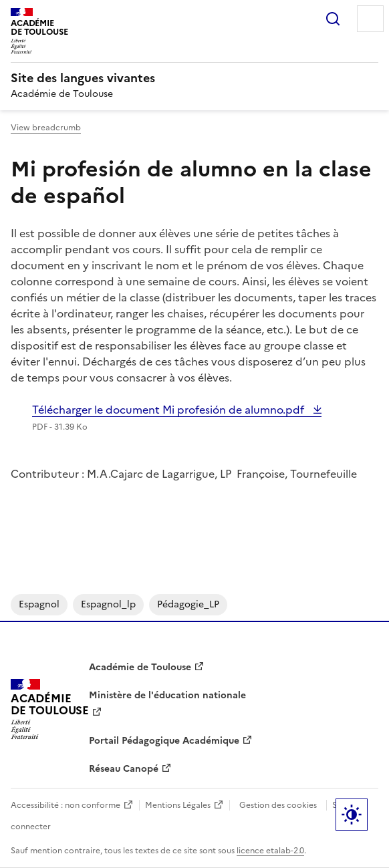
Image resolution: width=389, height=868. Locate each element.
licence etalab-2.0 (270, 851)
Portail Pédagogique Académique (164, 741)
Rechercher (333, 19)
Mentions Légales (178, 805)
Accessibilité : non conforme (66, 805)
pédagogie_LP (188, 604)
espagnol (39, 604)
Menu (370, 19)
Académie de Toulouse (140, 667)
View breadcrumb (46, 128)
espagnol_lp (108, 604)
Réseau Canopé (124, 769)
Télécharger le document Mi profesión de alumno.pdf (169, 410)
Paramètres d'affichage (352, 815)
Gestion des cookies (278, 805)
